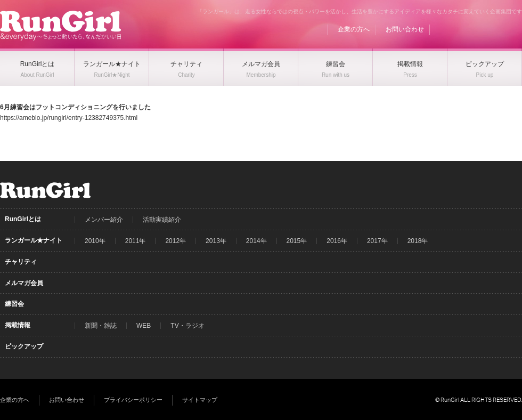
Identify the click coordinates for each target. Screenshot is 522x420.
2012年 (176, 241)
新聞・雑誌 (101, 326)
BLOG (453, 29)
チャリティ (21, 262)
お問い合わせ (405, 29)
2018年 (418, 241)
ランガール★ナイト (34, 240)
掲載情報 (18, 325)
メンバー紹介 (104, 220)
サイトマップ (200, 400)
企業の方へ (354, 29)
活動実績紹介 (162, 220)
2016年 (337, 241)
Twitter (494, 29)
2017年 (377, 241)
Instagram (514, 29)
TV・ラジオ (187, 326)
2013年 (216, 241)
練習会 (14, 304)
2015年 (297, 241)
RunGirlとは (23, 219)
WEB (144, 326)
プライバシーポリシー (133, 400)
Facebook (474, 29)
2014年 (256, 241)
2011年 (136, 241)
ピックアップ (24, 346)
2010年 (95, 241)
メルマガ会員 (24, 283)
